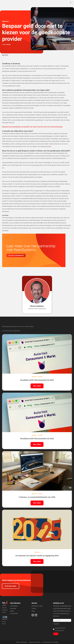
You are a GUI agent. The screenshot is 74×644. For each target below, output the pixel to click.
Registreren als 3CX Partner (5, 621)
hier (50, 146)
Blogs (33, 611)
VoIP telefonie (14, 606)
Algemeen (5, 21)
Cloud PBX (13, 608)
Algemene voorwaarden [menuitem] (35, 642)
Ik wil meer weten (11, 586)
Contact (34, 608)
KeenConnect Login (37, 606)
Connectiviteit (14, 614)
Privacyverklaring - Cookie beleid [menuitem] (50, 642)
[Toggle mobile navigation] (71, 2)
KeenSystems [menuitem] (24, 642)
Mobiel (12, 611)
